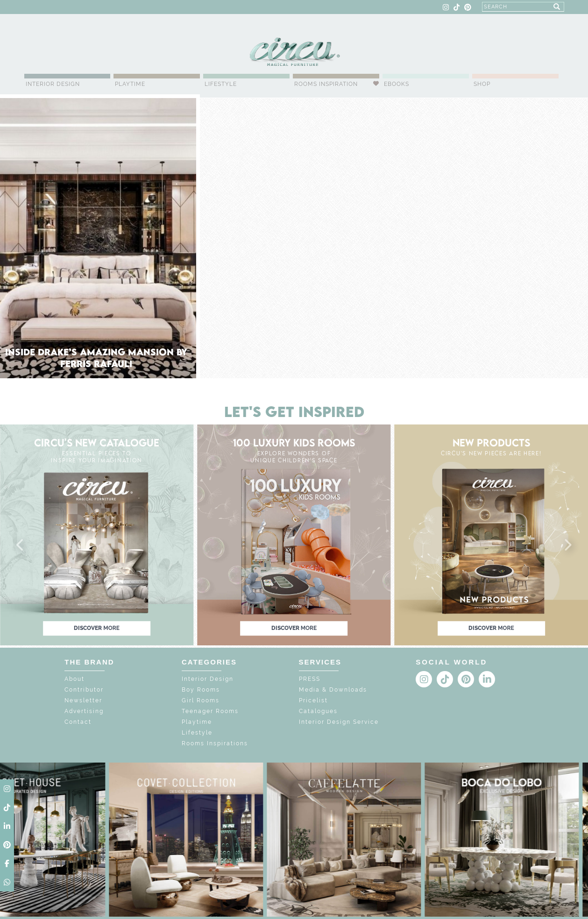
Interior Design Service (339, 722)
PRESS (310, 679)
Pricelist (313, 700)
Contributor (84, 690)
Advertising (84, 711)
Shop (482, 84)
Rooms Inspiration (326, 84)
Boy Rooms (201, 690)
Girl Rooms (201, 700)
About (74, 679)
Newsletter (83, 700)
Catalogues (318, 711)
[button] (21, 545)
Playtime (130, 84)
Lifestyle (221, 84)
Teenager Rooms (210, 711)
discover (97, 628)
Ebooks (397, 84)
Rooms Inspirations (215, 743)
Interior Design (53, 84)
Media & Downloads (333, 690)
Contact (78, 722)
